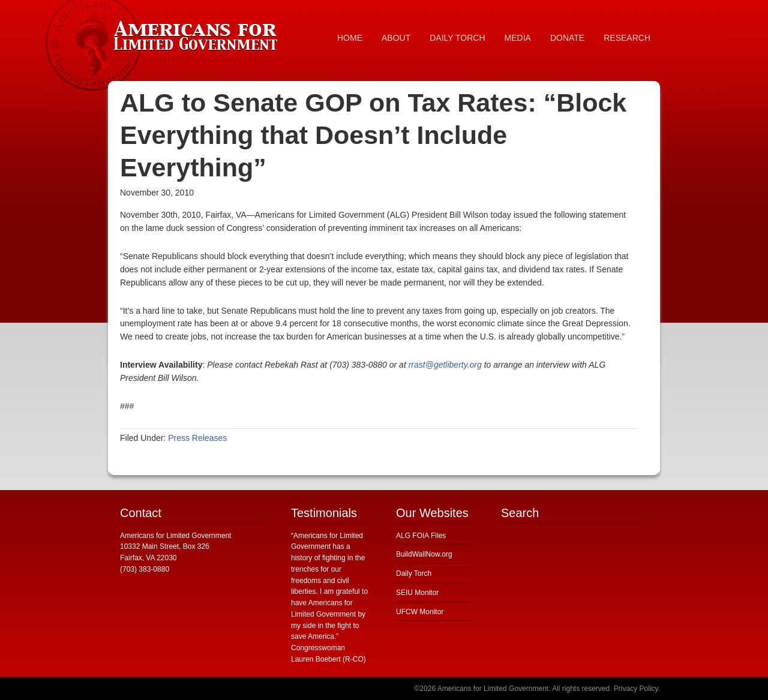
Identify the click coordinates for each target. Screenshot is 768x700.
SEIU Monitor (417, 593)
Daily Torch (414, 573)
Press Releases (197, 438)
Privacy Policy (636, 689)
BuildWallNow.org (424, 554)
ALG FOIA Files (421, 536)
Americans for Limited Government (198, 33)
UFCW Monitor (420, 612)
